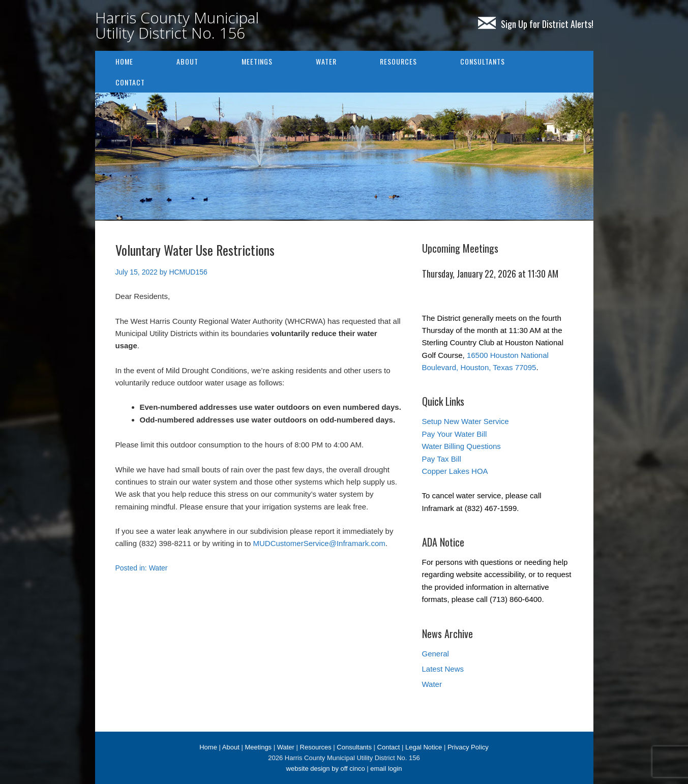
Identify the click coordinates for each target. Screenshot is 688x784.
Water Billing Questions (461, 446)
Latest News (443, 669)
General (436, 654)
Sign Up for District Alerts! (536, 24)
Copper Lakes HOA (455, 471)
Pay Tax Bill (442, 459)
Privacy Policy (468, 747)
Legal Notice (424, 747)
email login (386, 768)
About (187, 61)
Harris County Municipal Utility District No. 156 (177, 25)
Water (326, 61)
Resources (398, 61)
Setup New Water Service (466, 421)
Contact (130, 82)
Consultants (483, 61)
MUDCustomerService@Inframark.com (319, 543)
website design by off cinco (326, 768)
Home (124, 61)
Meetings (257, 61)
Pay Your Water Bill (455, 434)
